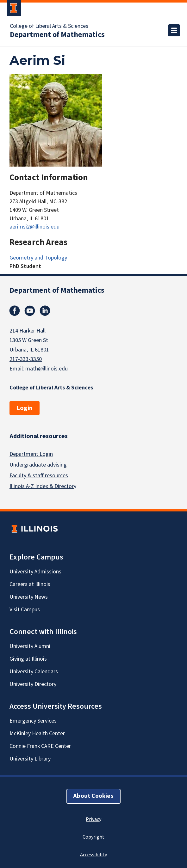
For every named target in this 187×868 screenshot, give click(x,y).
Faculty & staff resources (39, 475)
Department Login (31, 454)
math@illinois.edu (47, 369)
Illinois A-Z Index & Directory (43, 486)
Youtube (30, 311)
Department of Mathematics (57, 35)
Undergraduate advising (38, 465)
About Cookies (93, 796)
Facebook (15, 311)
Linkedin (45, 311)
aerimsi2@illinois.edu (34, 227)
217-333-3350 (26, 359)
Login (25, 408)
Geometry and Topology (38, 258)
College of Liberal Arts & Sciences (49, 26)
